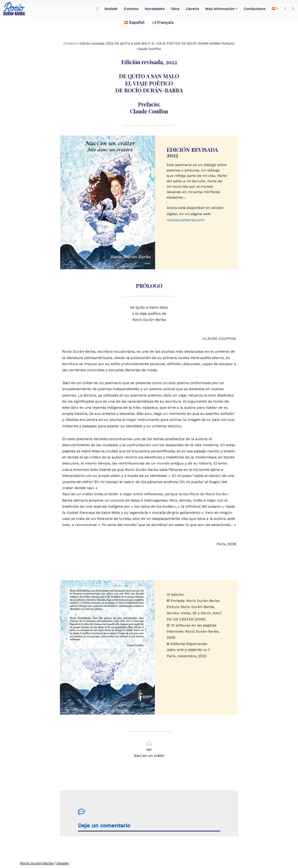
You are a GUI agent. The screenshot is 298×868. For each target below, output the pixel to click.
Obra (175, 9)
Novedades (155, 9)
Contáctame (255, 9)
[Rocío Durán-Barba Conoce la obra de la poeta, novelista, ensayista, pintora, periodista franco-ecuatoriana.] (15, 9)
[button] (237, 9)
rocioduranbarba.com (186, 220)
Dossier (63, 863)
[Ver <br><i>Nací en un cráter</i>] (149, 743)
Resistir (111, 9)
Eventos (131, 9)
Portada (69, 43)
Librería (192, 9)
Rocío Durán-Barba (37, 863)
